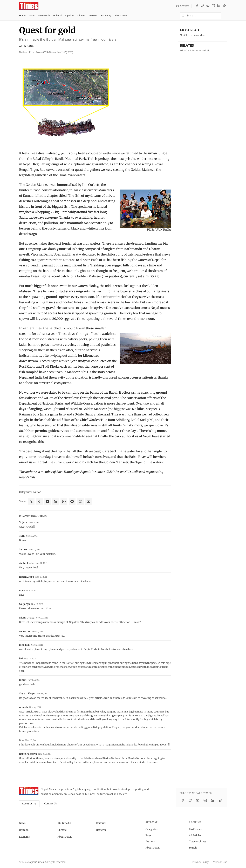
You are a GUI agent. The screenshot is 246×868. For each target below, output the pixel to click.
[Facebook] (197, 6)
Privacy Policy (200, 862)
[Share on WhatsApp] (64, 501)
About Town (121, 16)
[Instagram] (213, 6)
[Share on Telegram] (72, 501)
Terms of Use (219, 862)
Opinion (70, 16)
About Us (29, 804)
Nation (37, 492)
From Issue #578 (51, 52)
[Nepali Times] (29, 791)
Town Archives (198, 842)
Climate (81, 16)
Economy (106, 16)
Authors (150, 842)
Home (22, 16)
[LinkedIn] (219, 6)
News (32, 16)
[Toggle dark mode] (225, 16)
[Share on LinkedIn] (56, 501)
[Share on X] (31, 501)
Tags (148, 835)
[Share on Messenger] (47, 501)
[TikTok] (224, 6)
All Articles (195, 835)
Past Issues (195, 829)
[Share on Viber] (80, 501)
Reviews (93, 16)
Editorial (58, 16)
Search (193, 848)
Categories (152, 829)
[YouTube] (208, 6)
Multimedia (44, 16)
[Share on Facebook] (39, 501)
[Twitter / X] (202, 6)
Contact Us (50, 804)
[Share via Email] (88, 501)
